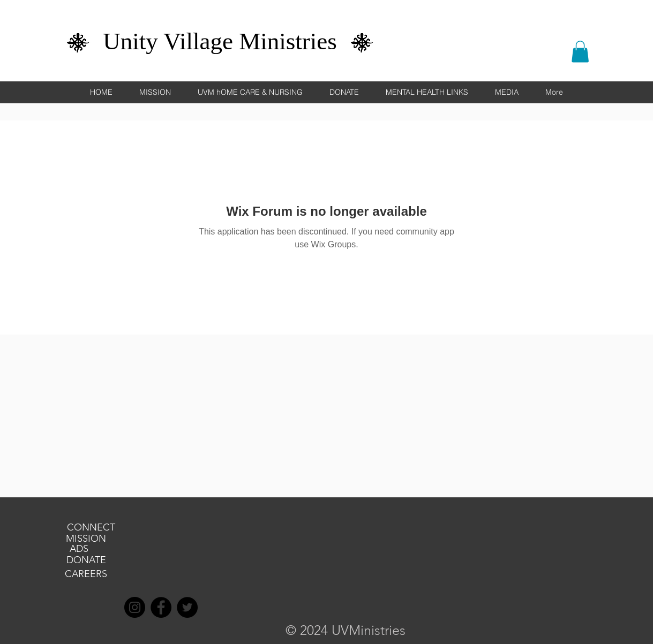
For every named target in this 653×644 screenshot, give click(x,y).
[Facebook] (161, 607)
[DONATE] (86, 560)
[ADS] (79, 549)
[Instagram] (135, 607)
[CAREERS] (86, 574)
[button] (580, 52)
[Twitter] (187, 607)
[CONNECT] (91, 528)
